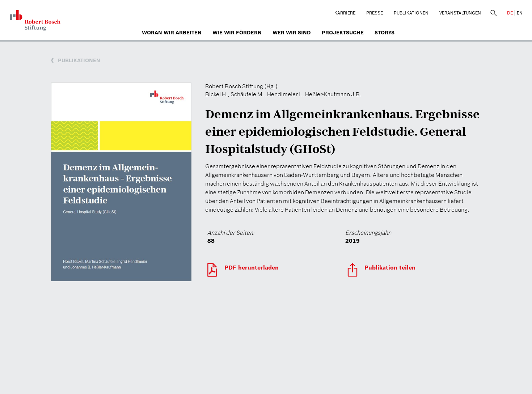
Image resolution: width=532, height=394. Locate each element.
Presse (375, 13)
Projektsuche (343, 33)
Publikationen (411, 13)
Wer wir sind (292, 33)
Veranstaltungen (460, 13)
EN (520, 13)
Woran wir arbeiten (172, 33)
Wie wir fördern (237, 33)
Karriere (345, 13)
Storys (385, 33)
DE (510, 13)
